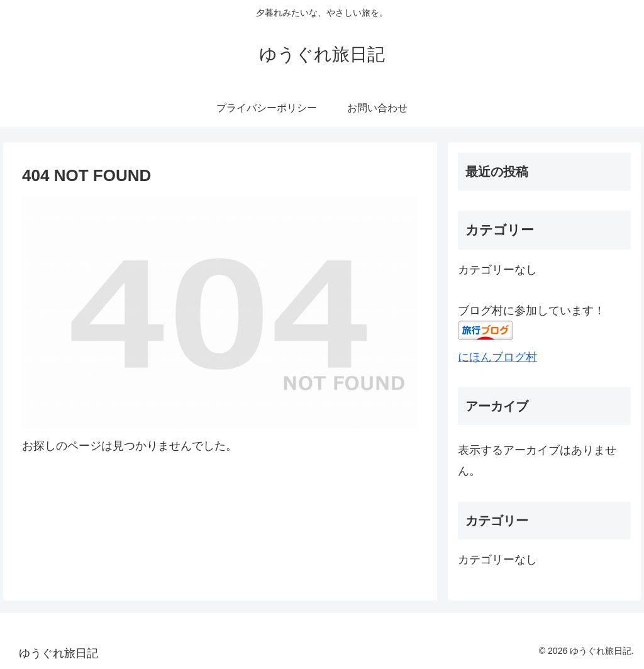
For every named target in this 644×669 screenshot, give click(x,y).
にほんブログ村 (497, 357)
